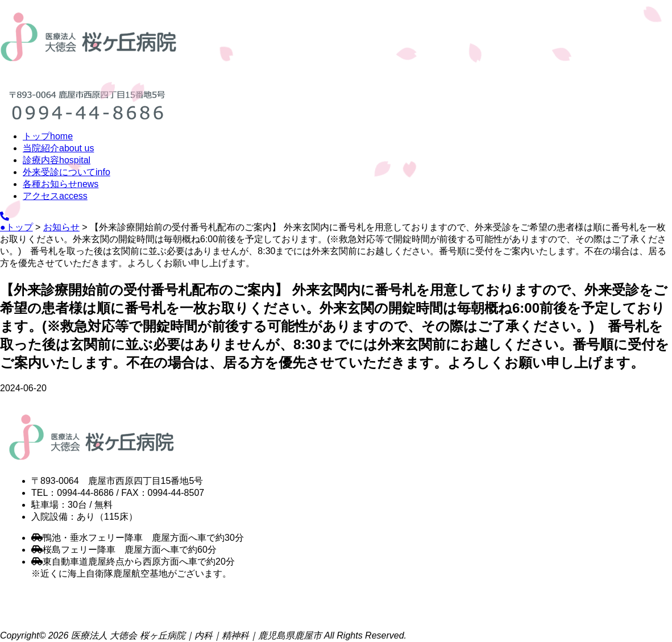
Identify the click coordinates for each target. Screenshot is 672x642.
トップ (48, 136)
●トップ (16, 227)
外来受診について (67, 172)
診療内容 (57, 160)
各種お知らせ (61, 184)
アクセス (55, 196)
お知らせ (61, 227)
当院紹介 (58, 148)
